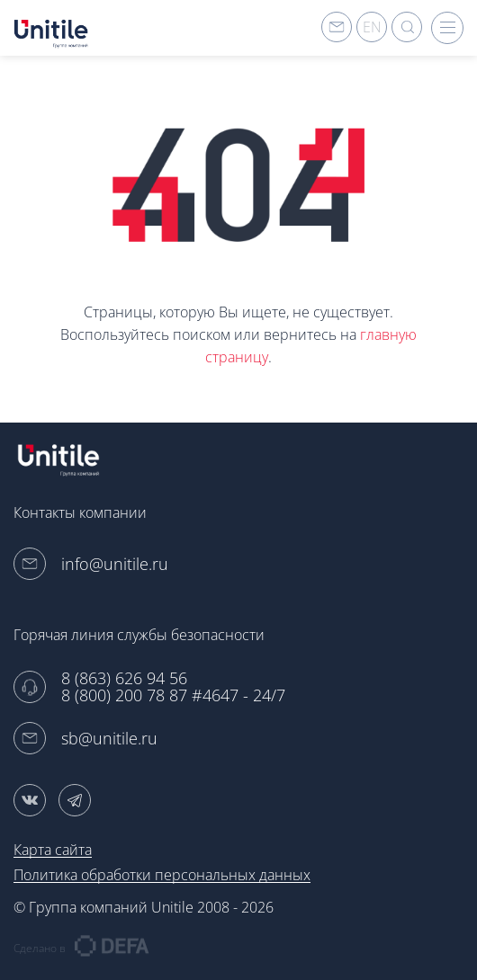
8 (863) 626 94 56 (124, 678)
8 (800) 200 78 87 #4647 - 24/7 (173, 695)
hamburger (448, 27)
